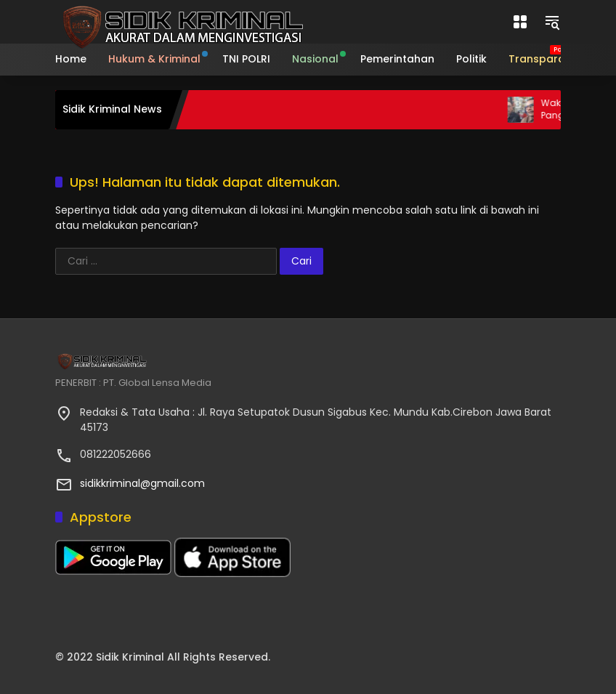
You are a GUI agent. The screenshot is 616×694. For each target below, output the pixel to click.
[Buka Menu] (520, 22)
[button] (552, 22)
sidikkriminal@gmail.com (142, 483)
